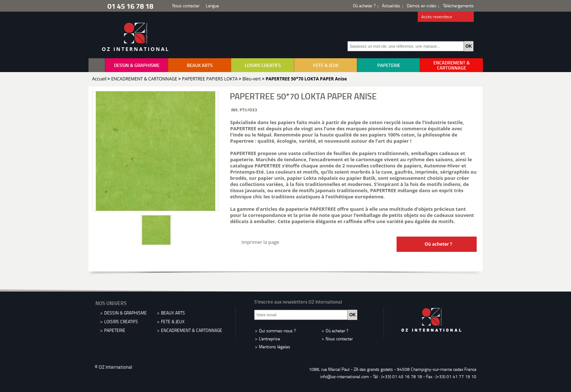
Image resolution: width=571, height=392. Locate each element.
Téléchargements (458, 6)
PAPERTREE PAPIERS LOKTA (210, 79)
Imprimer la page (260, 242)
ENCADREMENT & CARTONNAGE (452, 65)
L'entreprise (269, 339)
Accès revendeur (446, 17)
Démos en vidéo (422, 6)
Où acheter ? (364, 6)
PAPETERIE (389, 65)
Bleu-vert (252, 79)
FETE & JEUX (326, 65)
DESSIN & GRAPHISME (137, 65)
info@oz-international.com (344, 377)
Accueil (99, 79)
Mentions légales (275, 347)
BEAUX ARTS (200, 65)
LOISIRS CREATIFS (263, 65)
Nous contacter (186, 6)
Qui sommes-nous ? (277, 331)
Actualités (391, 6)
